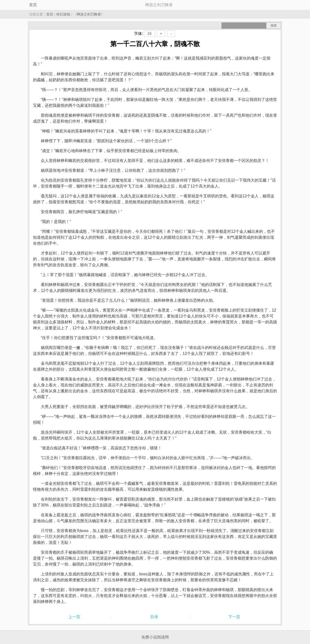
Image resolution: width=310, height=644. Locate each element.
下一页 (234, 617)
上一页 (74, 617)
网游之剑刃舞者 (89, 14)
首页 (33, 5)
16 (149, 34)
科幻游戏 (63, 14)
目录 (154, 617)
